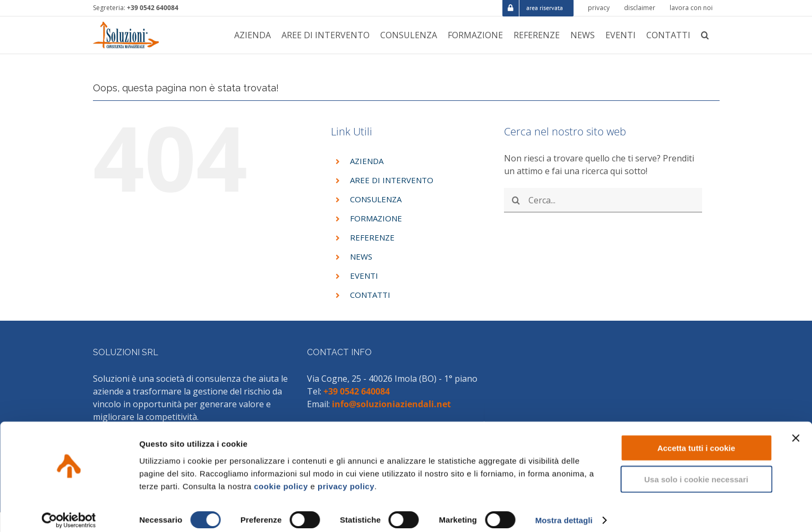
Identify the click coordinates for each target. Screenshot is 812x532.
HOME (622, 59)
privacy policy (346, 477)
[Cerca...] (603, 200)
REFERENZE (372, 237)
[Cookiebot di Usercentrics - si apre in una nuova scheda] (69, 511)
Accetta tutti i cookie (696, 439)
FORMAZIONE (376, 218)
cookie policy (281, 477)
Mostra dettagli (564, 511)
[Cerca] (516, 200)
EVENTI (364, 276)
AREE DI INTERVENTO (392, 180)
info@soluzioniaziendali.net (391, 404)
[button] (705, 35)
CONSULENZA (376, 199)
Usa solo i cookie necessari (696, 470)
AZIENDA (367, 161)
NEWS (361, 256)
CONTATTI (370, 295)
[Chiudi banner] (796, 429)
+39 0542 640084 (153, 8)
